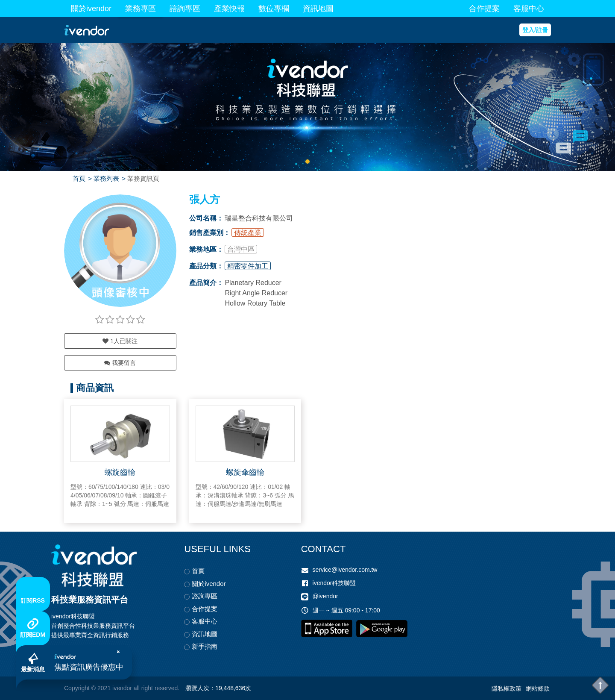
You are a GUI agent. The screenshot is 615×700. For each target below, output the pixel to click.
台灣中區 (241, 249)
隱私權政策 (507, 688)
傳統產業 (248, 233)
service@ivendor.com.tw (345, 570)
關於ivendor (91, 9)
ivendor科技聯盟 (334, 583)
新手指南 (205, 646)
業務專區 (141, 9)
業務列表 (106, 178)
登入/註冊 (535, 30)
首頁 (79, 178)
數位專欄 (274, 9)
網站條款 (538, 688)
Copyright (77, 688)
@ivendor (325, 596)
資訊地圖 (318, 9)
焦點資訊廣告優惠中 (89, 667)
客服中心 (529, 9)
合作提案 (484, 9)
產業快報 (229, 9)
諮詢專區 (185, 9)
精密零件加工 (248, 266)
